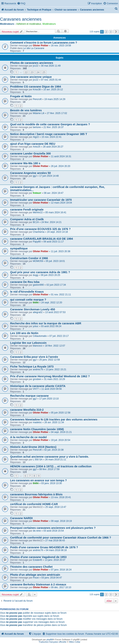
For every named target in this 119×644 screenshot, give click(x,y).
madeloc (37, 422)
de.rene (37, 531)
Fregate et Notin (21, 96)
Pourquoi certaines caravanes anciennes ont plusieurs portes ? (53, 528)
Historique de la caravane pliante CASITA (38, 386)
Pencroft (37, 99)
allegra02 (38, 312)
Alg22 (36, 137)
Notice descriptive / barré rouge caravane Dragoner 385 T (49, 134)
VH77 (36, 389)
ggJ (35, 176)
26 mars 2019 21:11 (56, 460)
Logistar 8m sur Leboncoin (28, 343)
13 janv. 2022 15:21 (56, 369)
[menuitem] (21, 4)
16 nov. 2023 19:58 (61, 46)
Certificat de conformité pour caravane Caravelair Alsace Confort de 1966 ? (61, 538)
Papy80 (37, 242)
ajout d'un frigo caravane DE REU (33, 144)
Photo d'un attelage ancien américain (35, 575)
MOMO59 (38, 261)
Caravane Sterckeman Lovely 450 (33, 309)
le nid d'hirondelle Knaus (27, 292)
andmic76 (38, 369)
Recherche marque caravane (29, 396)
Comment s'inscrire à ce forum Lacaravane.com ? (44, 43)
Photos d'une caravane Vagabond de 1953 (38, 557)
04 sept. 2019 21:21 (61, 432)
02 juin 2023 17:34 (56, 285)
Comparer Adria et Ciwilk (27, 219)
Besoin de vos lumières (26, 110)
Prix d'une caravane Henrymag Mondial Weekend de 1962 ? (50, 376)
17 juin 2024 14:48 (49, 176)
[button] (116, 32)
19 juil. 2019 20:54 (61, 440)
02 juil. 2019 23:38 (54, 450)
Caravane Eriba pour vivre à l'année (34, 357)
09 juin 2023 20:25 (51, 275)
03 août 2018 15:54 (54, 531)
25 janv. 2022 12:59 (49, 360)
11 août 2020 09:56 (52, 389)
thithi (36, 303)
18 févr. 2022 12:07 (55, 346)
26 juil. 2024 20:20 (61, 166)
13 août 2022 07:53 (55, 312)
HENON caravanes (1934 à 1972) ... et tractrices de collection (51, 466)
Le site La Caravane (34, 48)
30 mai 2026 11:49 (51, 66)
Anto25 (36, 147)
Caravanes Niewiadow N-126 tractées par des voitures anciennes (54, 419)
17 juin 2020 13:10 (49, 399)
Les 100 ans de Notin (24, 333)
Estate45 (37, 560)
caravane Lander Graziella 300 (30, 154)
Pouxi (36, 578)
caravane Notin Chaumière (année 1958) (37, 429)
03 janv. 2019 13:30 (51, 483)
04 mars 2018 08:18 (56, 550)
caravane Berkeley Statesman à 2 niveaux (38, 584)
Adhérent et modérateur (29, 24)
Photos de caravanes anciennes (32, 63)
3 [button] (111, 32)
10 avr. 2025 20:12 (53, 89)
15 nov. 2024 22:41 (52, 137)
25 (44, 72)
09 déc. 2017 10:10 (61, 587)
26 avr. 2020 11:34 (54, 422)
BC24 (36, 222)
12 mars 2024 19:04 (61, 203)
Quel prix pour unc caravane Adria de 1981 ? (40, 272)
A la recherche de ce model (28, 437)
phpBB (50, 640)
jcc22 (36, 66)
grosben (37, 379)
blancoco (37, 346)
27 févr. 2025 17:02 (57, 113)
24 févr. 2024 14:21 (52, 222)
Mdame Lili (38, 113)
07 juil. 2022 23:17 (59, 336)
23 (32, 72)
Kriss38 (37, 89)
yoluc (36, 326)
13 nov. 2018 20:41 (61, 497)
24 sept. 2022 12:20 (52, 303)
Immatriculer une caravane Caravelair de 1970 (41, 200)
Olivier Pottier (40, 46)
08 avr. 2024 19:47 (54, 193)
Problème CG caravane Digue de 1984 (36, 87)
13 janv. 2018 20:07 (55, 560)
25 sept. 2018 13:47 (56, 507)
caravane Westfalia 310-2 (27, 410)
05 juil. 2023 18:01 (55, 261)
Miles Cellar (75, 642)
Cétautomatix (40, 336)
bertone (37, 127)
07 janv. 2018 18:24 (61, 570)
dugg (35, 275)
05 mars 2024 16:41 (56, 212)
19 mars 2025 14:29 (55, 99)
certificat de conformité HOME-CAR (34, 504)
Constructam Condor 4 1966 (29, 258)
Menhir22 (38, 212)
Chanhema (39, 232)
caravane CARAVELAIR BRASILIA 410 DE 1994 (42, 239)
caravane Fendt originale (27, 210)
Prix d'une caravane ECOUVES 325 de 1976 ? (40, 229)
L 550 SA (38, 460)
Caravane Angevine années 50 (30, 173)
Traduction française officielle (52, 642)
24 (38, 72)
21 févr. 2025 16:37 (54, 127)
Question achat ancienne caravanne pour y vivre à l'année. (50, 457)
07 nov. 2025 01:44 (51, 80)
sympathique (19, 248)
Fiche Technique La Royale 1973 (32, 367)
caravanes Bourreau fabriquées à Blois (36, 494)
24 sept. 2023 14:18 (57, 232)
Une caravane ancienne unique (31, 77)
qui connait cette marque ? (28, 300)
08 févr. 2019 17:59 (49, 469)
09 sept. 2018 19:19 (61, 521)
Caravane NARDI (21, 518)
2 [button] (106, 32)
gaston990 (38, 285)
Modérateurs (49, 24)
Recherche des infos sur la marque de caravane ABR (46, 323)
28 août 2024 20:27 (53, 147)
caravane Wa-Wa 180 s (25, 163)
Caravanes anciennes (21, 19)
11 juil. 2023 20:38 (61, 251)
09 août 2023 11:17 (54, 242)
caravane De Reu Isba (25, 282)
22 (26, 72)
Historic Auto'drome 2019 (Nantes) (33, 447)
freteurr (37, 193)
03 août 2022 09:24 (51, 326)
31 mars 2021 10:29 (54, 379)
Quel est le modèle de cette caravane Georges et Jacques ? (50, 124)
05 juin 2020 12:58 (61, 413)
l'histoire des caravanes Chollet (31, 567)
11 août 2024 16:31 (61, 156)
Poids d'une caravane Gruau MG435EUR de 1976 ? (44, 547)
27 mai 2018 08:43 (55, 540)
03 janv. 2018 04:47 (52, 578)
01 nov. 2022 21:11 (61, 295)
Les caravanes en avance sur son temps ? (38, 480)
